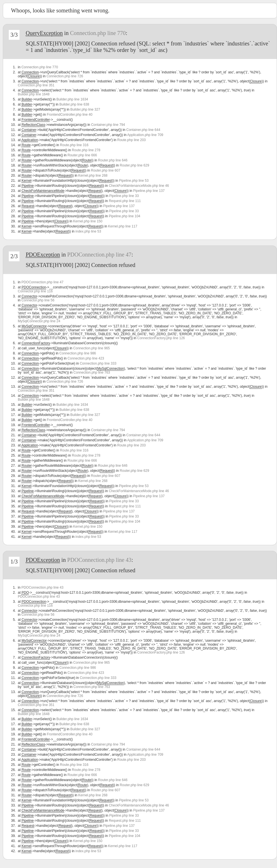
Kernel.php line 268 (93, 176)
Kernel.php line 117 (123, 226)
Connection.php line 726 (65, 76)
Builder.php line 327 (85, 109)
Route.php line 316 (74, 145)
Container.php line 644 (143, 130)
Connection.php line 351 (36, 85)
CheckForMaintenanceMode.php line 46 (139, 186)
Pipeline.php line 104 (125, 216)
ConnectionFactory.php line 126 (161, 338)
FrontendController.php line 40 (69, 115)
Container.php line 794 (108, 125)
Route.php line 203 (132, 140)
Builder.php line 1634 (72, 99)
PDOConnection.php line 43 (99, 560)
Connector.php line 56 (38, 300)
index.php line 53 (88, 231)
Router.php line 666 (82, 155)
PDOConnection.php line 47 (99, 255)
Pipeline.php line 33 (124, 196)
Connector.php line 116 (35, 291)
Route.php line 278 (86, 150)
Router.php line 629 (135, 165)
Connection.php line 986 (78, 353)
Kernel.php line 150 (88, 221)
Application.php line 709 (145, 135)
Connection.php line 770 (98, 33)
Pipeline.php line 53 (134, 181)
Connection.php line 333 (98, 363)
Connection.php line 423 (86, 358)
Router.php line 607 (106, 170)
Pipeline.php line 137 (149, 191)
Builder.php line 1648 (34, 94)
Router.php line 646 (113, 160)
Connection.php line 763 (92, 372)
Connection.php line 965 (91, 348)
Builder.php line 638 (74, 104)
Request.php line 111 (125, 201)
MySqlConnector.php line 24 (39, 321)
